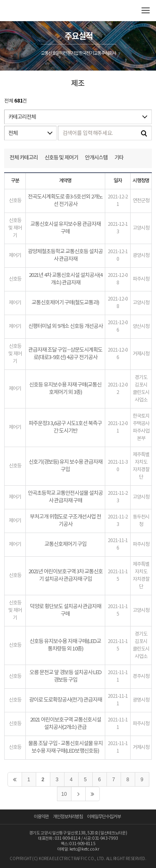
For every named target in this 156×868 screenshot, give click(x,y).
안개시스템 (96, 158)
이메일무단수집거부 (104, 817)
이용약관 (41, 817)
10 (64, 794)
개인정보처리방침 (68, 817)
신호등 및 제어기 (61, 158)
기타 (119, 158)
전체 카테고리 (24, 158)
